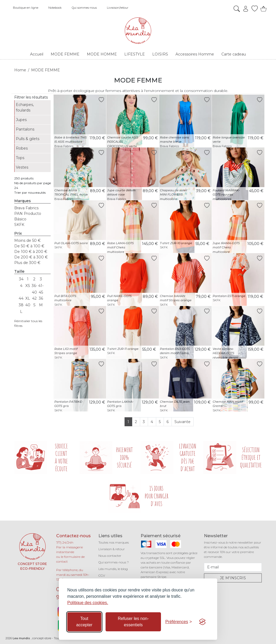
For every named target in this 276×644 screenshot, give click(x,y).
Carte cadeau (234, 54)
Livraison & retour (112, 549)
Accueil (37, 54)
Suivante (182, 422)
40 (28, 305)
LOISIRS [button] (160, 54)
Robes (22, 148)
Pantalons (25, 129)
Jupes (21, 120)
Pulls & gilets (28, 139)
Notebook (55, 8)
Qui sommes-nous (84, 8)
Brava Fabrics (26, 208)
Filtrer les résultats (31, 97)
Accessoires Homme (195, 54)
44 (21, 298)
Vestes (22, 167)
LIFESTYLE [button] (135, 54)
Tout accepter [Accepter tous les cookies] (84, 622)
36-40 (34, 286)
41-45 (41, 286)
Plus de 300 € (27, 263)
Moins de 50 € (27, 240)
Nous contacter (110, 556)
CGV (102, 575)
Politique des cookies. (88, 603)
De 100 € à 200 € (31, 252)
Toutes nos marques (114, 542)
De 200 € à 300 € (31, 257)
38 (21, 305)
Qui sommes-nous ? (114, 562)
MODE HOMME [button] (102, 54)
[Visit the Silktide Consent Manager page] (202, 622)
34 (21, 279)
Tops (20, 158)
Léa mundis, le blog (113, 569)
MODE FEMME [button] (65, 54)
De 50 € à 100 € (29, 246)
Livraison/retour (118, 8)
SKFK (19, 225)
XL (28, 298)
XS (28, 286)
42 (34, 298)
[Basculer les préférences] (179, 622)
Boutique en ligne (26, 8)
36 (41, 298)
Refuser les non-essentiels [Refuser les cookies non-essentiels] (133, 622)
